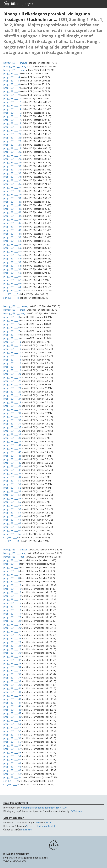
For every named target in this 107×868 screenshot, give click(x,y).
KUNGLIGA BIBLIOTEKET (16, 854)
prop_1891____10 (12, 98)
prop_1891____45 (12, 219)
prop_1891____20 (12, 131)
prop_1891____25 (12, 148)
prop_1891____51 (12, 241)
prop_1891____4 (11, 77)
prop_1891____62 (12, 280)
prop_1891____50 (12, 237)
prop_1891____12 (12, 102)
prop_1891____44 (12, 216)
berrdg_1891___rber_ (14, 70)
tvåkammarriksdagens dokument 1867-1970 (44, 808)
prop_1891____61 (12, 276)
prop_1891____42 (12, 209)
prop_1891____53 (12, 248)
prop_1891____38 (12, 195)
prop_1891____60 (12, 273)
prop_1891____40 (12, 202)
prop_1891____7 (11, 88)
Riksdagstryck (18, 4)
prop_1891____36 (12, 187)
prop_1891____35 (12, 184)
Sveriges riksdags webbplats (41, 826)
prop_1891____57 (12, 262)
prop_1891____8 (11, 91)
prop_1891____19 (12, 127)
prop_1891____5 (11, 81)
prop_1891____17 (12, 120)
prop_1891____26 (12, 152)
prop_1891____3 (11, 74)
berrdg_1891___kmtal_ (15, 66)
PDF (38, 823)
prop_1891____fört (13, 291)
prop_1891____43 (12, 212)
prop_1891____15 (12, 113)
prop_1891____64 (12, 287)
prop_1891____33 (12, 177)
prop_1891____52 (12, 244)
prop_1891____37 (12, 191)
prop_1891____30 (12, 166)
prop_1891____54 (12, 252)
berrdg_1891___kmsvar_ (16, 63)
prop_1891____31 (12, 170)
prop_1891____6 (11, 84)
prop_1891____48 (12, 230)
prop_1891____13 (12, 106)
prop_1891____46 (12, 223)
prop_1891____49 (12, 234)
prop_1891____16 (12, 116)
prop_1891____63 (12, 283)
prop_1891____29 (12, 163)
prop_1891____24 (12, 145)
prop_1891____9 (11, 95)
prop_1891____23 (12, 141)
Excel (48, 823)
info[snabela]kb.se (38, 858)
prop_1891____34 (12, 180)
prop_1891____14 (12, 109)
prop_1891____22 (12, 138)
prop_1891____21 (12, 134)
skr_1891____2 (11, 294)
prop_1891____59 (12, 269)
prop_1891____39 (12, 198)
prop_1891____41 (12, 205)
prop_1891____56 (12, 259)
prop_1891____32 (12, 173)
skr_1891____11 (11, 298)
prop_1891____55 (12, 255)
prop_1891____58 (12, 266)
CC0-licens (76, 811)
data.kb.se (26, 830)
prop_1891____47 (12, 227)
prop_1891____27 (12, 155)
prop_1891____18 (12, 123)
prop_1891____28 (12, 159)
